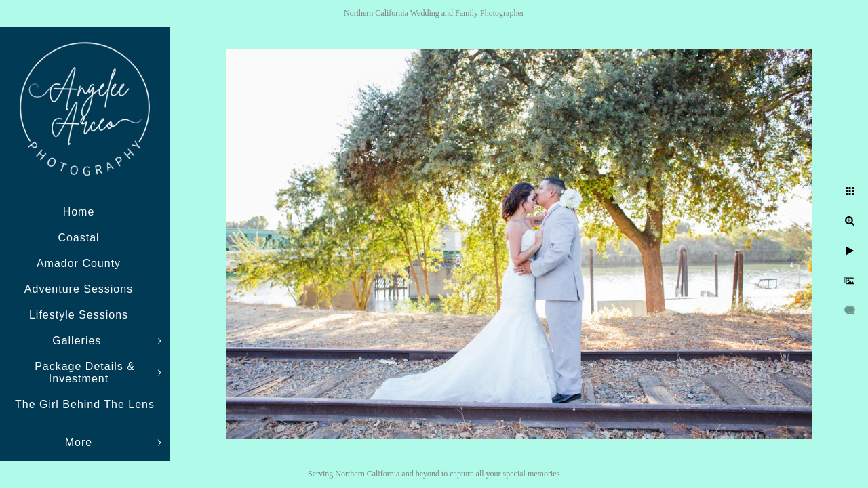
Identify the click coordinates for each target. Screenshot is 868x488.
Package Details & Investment (85, 372)
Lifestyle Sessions (79, 315)
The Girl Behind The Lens (85, 404)
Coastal (78, 238)
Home (79, 212)
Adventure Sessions (79, 289)
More (79, 442)
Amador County (79, 263)
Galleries (79, 341)
